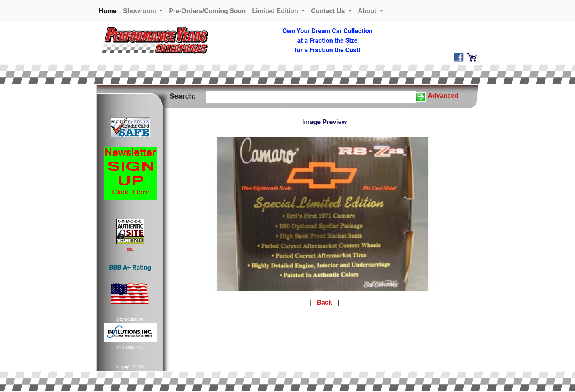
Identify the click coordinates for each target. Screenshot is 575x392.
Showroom (140, 11)
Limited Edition (276, 11)
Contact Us (329, 11)
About (368, 11)
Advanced (443, 96)
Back (324, 302)
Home (109, 10)
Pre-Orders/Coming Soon (207, 11)
